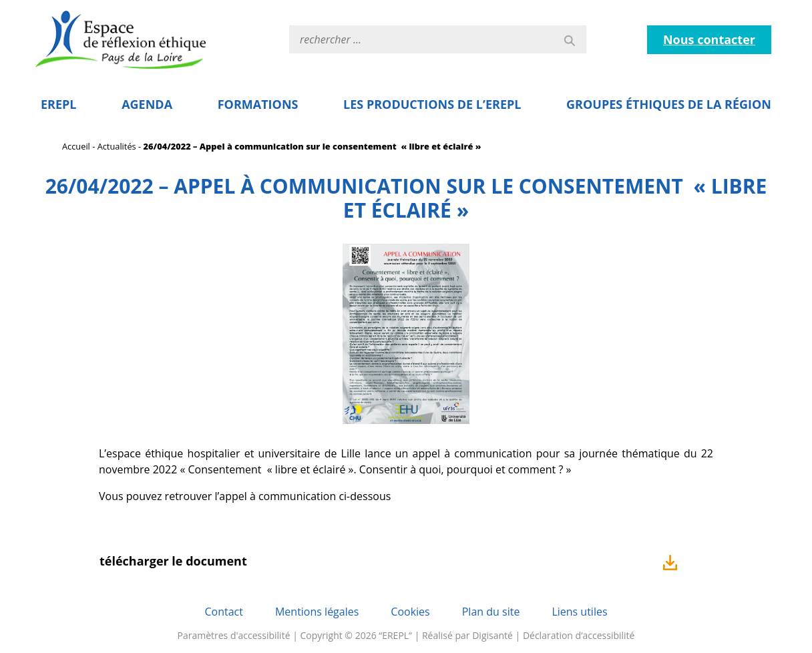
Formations (258, 104)
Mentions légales (317, 612)
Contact (223, 612)
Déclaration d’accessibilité (579, 635)
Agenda (147, 104)
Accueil (76, 146)
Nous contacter (709, 39)
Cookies (410, 612)
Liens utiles (579, 612)
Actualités (117, 146)
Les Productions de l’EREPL (432, 104)
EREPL (59, 104)
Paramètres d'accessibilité (234, 635)
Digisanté (492, 635)
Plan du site (491, 612)
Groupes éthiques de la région (669, 104)
